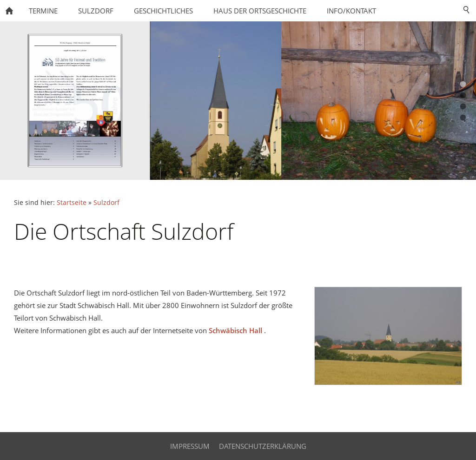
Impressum (190, 446)
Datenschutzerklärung (263, 446)
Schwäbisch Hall (235, 330)
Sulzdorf (106, 203)
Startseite (72, 203)
